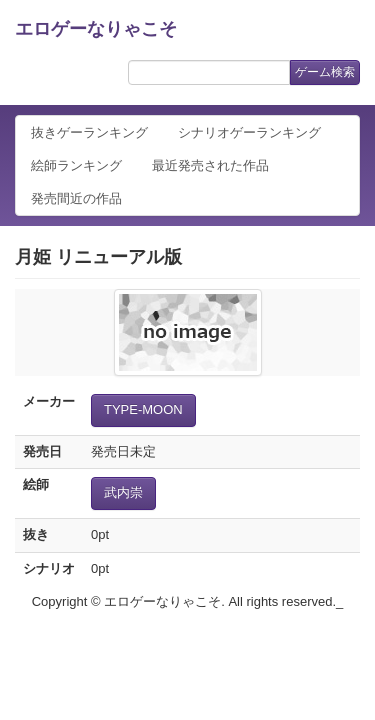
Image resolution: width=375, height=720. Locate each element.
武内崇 (123, 492)
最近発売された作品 (210, 165)
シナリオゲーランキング (249, 132)
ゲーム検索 (325, 72)
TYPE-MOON (143, 409)
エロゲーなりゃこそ (96, 29)
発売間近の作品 (76, 198)
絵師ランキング (76, 165)
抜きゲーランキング (89, 132)
